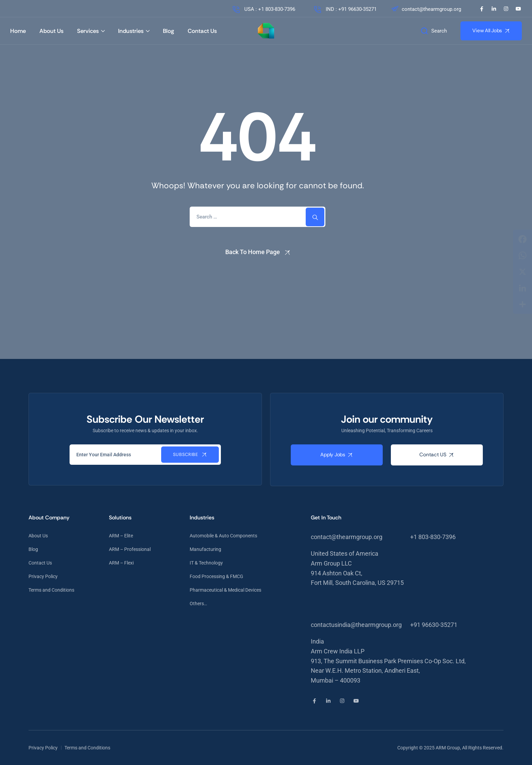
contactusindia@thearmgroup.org (356, 625)
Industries (131, 31)
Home (18, 31)
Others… (198, 604)
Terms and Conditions (51, 590)
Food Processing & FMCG (216, 576)
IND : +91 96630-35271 (345, 9)
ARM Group (448, 748)
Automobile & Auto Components (223, 536)
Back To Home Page (253, 252)
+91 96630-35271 (434, 625)
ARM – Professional (130, 549)
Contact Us (202, 31)
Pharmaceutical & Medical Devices (225, 590)
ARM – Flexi (121, 563)
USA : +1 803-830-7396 (263, 9)
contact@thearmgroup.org (426, 9)
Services (88, 31)
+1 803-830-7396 (433, 537)
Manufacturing (205, 549)
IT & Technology (206, 563)
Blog (168, 31)
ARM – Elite (121, 536)
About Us (51, 31)
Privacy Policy (43, 576)
